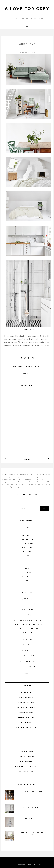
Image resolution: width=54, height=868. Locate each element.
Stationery (27, 576)
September (28, 604)
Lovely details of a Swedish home (29, 620)
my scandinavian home (26, 732)
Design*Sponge (26, 712)
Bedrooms (27, 527)
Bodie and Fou (26, 697)
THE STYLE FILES (26, 772)
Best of (27, 531)
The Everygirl (26, 762)
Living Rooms (27, 564)
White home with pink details (29, 624)
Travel (27, 580)
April (27, 650)
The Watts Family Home (32, 791)
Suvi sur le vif (26, 752)
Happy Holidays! (32, 819)
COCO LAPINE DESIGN (26, 707)
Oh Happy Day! (26, 742)
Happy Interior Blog (26, 727)
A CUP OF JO (26, 692)
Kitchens (27, 560)
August (28, 609)
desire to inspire (26, 717)
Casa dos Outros (26, 702)
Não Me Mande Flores (26, 737)
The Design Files (26, 757)
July (28, 615)
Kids (27, 556)
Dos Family (26, 722)
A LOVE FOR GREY (27, 9)
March (27, 656)
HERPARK (41, 865)
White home (29, 632)
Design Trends (27, 544)
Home (27, 459)
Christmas (27, 535)
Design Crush (27, 539)
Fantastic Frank (27, 330)
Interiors (37, 367)
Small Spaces (27, 572)
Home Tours (28, 367)
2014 (27, 674)
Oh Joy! (26, 747)
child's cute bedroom (29, 628)
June (28, 639)
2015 (27, 599)
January (27, 666)
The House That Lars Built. (26, 767)
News (27, 568)
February (27, 661)
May (28, 645)
